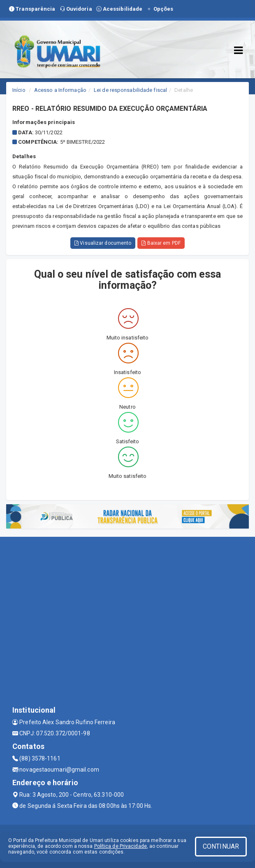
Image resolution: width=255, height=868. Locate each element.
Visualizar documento (103, 243)
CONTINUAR (221, 846)
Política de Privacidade (121, 846)
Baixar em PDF (161, 243)
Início (19, 90)
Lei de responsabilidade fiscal (130, 90)
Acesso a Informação (60, 90)
